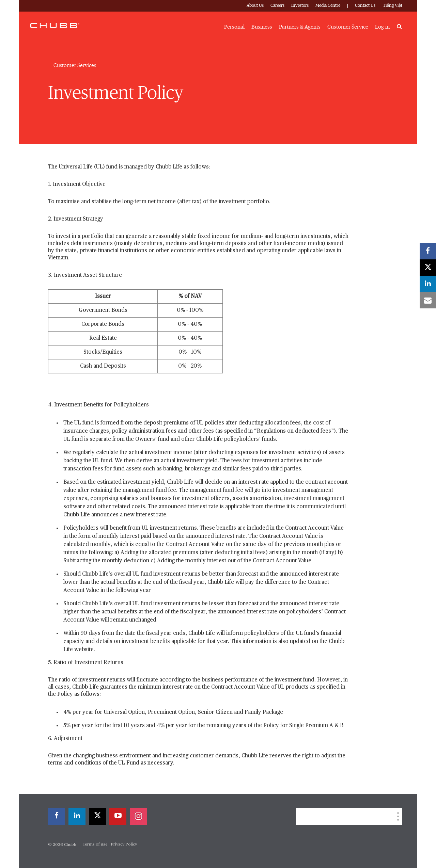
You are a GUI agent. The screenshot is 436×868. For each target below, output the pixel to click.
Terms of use (95, 845)
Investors (300, 6)
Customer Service (348, 27)
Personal (234, 27)
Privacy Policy (124, 845)
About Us (255, 6)
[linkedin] (77, 816)
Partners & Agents (300, 27)
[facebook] (57, 816)
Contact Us (365, 6)
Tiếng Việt (393, 6)
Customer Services (75, 65)
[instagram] (138, 816)
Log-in (382, 27)
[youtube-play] (118, 816)
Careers (277, 6)
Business (262, 27)
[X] (97, 816)
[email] (428, 300)
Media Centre (328, 6)
